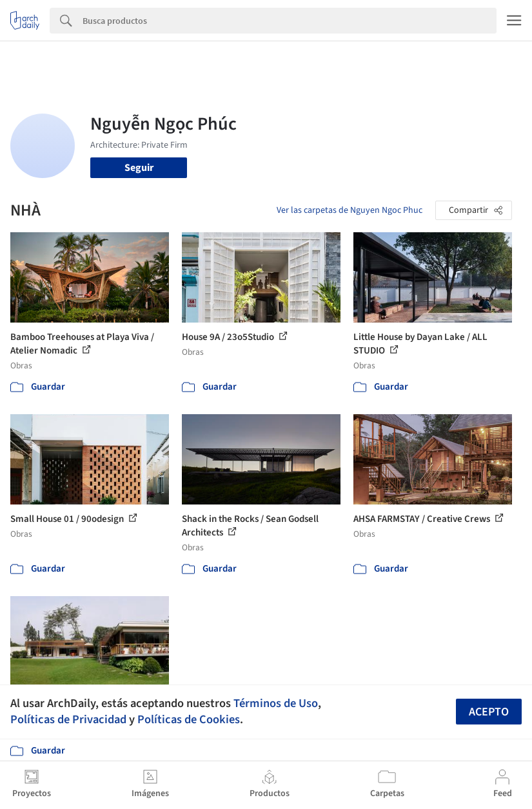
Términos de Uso (276, 703)
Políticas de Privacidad (68, 719)
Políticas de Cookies (189, 719)
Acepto (489, 712)
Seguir (139, 168)
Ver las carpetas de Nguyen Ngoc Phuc (350, 210)
